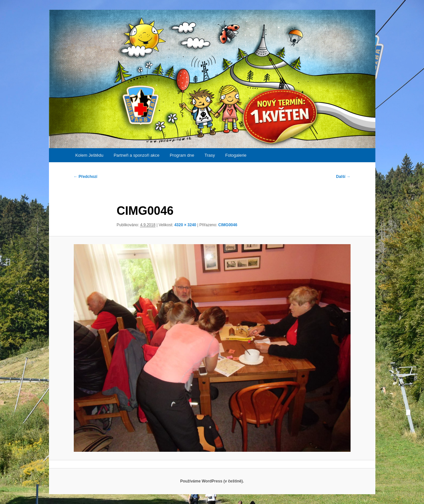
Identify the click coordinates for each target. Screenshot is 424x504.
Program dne (182, 155)
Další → (343, 177)
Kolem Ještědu (89, 155)
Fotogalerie (236, 155)
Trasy (210, 155)
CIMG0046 (228, 225)
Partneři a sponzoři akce (136, 155)
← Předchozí (86, 177)
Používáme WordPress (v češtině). (212, 481)
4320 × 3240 (185, 225)
